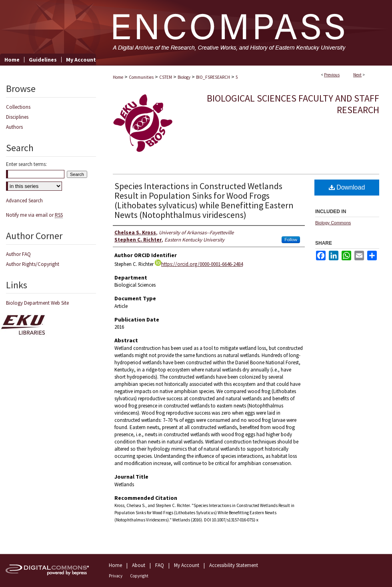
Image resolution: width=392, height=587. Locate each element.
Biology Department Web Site (37, 303)
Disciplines (17, 117)
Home (118, 77)
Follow (291, 240)
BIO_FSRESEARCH (213, 77)
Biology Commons (333, 223)
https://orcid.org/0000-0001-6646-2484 (199, 264)
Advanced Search (24, 201)
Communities (141, 77)
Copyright (139, 576)
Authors (14, 127)
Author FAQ (18, 254)
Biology (184, 77)
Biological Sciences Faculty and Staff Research (293, 104)
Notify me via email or (34, 215)
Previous (332, 75)
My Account (187, 565)
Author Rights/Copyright (33, 264)
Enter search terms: (26, 164)
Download (347, 187)
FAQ (160, 565)
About (139, 565)
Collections (18, 107)
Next (357, 75)
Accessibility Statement (234, 565)
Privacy (116, 576)
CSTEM (166, 77)
